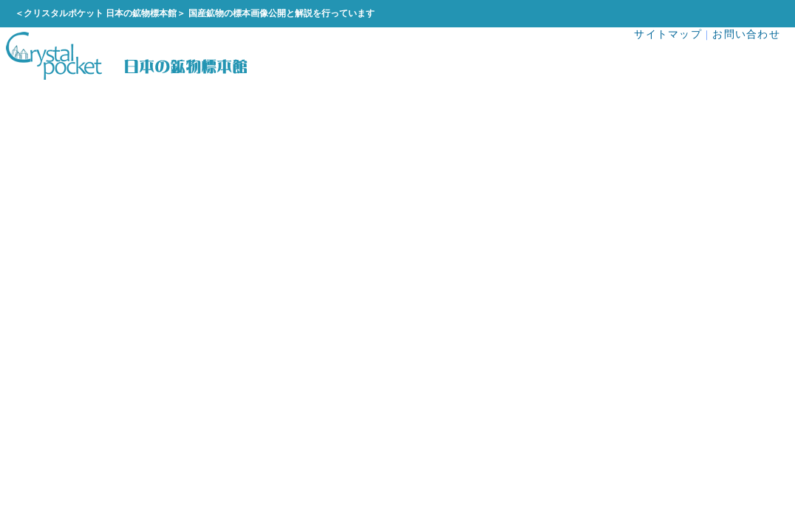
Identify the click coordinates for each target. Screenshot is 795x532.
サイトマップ (668, 34)
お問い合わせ (746, 34)
